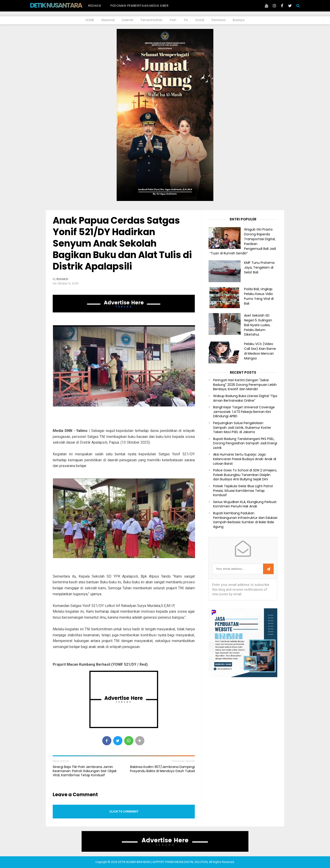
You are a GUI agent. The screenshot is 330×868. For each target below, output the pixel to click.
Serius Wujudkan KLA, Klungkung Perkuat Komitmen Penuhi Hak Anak (245, 504)
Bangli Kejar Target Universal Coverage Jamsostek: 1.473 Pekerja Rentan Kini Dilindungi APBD (244, 412)
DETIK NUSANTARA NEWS (65, 5)
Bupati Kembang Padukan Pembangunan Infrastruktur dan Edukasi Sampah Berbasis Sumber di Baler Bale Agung (245, 520)
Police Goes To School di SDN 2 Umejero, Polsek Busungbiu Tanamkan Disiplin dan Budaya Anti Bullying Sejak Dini (245, 475)
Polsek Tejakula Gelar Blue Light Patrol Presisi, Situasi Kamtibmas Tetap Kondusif (243, 491)
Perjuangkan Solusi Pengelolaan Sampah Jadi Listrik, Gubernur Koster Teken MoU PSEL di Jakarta (242, 428)
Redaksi (95, 6)
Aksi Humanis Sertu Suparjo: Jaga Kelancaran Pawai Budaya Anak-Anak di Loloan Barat (245, 459)
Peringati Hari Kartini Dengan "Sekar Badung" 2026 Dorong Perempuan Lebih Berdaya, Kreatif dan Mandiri (245, 385)
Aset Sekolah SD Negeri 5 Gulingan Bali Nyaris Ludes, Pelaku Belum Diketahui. (258, 325)
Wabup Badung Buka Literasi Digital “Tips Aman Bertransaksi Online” (245, 398)
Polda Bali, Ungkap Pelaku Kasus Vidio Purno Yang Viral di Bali (259, 296)
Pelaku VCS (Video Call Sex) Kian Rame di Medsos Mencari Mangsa (260, 351)
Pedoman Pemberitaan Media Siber (140, 6)
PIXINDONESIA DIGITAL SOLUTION (186, 862)
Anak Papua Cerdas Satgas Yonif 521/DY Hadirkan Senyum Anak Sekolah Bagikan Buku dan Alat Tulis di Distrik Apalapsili (122, 243)
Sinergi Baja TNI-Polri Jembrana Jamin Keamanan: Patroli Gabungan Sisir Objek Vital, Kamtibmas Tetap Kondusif (85, 771)
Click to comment (124, 811)
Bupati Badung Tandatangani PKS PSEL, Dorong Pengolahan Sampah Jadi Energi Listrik (245, 443)
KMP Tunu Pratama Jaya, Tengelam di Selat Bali (259, 267)
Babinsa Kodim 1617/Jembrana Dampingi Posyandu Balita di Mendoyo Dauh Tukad (162, 769)
